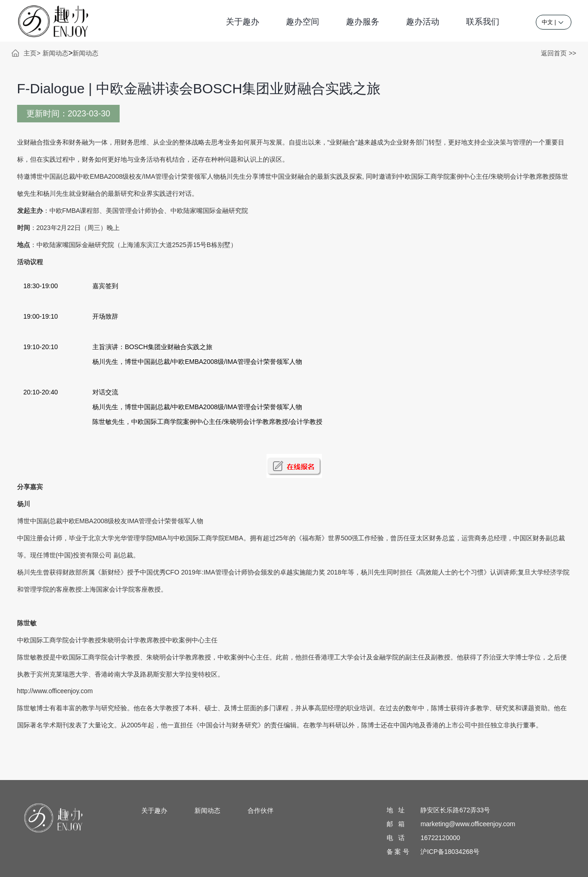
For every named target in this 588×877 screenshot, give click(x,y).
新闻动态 (55, 53)
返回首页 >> (558, 53)
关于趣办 (242, 22)
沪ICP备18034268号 (450, 852)
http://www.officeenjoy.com (55, 691)
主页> (32, 53)
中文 (547, 22)
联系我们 (483, 22)
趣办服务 (363, 22)
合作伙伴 (261, 810)
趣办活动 (423, 22)
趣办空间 (303, 22)
